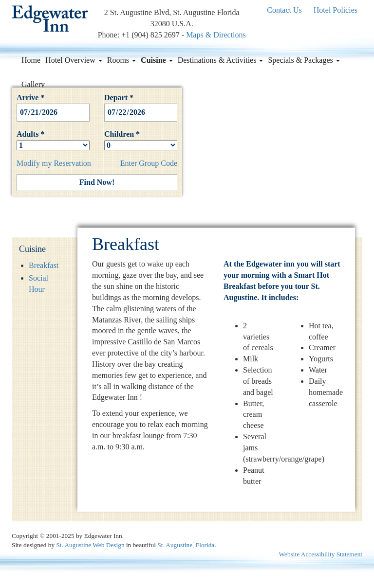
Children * (141, 140)
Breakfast (44, 265)
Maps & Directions (216, 35)
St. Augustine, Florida (186, 545)
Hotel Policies (336, 10)
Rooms (122, 60)
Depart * (141, 105)
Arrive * (53, 105)
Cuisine (157, 60)
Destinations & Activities (221, 60)
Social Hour (38, 284)
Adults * (53, 140)
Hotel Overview (74, 60)
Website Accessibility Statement (321, 554)
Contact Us (284, 10)
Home (31, 60)
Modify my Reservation (54, 163)
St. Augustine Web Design (90, 545)
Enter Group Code (149, 163)
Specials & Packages (304, 60)
